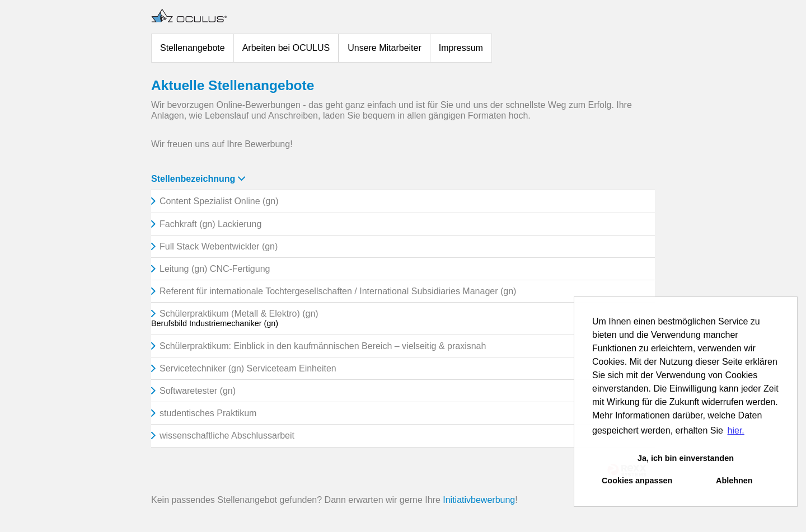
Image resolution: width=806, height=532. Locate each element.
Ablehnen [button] (734, 481)
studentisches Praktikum (208, 413)
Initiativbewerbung (479, 500)
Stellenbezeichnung (198, 179)
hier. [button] (736, 430)
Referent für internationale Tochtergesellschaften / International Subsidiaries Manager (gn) (338, 291)
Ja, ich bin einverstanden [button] (686, 458)
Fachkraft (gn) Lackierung (210, 224)
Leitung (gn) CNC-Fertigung (215, 269)
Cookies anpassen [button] (637, 481)
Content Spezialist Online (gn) (219, 201)
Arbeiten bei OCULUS (286, 48)
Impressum (461, 48)
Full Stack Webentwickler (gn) (219, 246)
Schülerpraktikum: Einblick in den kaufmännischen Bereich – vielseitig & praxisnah (323, 346)
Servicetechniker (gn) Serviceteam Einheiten (248, 368)
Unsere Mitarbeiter (385, 48)
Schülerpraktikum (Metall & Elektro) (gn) (239, 314)
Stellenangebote (193, 48)
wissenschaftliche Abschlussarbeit (227, 436)
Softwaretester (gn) (198, 391)
